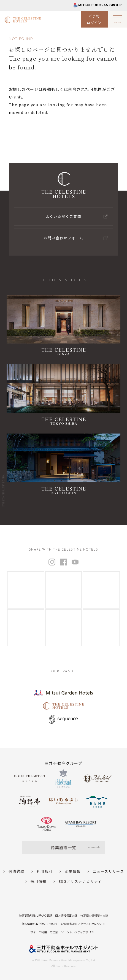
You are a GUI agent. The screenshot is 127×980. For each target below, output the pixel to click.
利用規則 (45, 871)
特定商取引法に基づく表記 (36, 915)
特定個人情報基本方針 (94, 915)
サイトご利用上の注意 (44, 932)
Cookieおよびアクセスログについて (83, 924)
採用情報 (39, 881)
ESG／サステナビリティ (80, 881)
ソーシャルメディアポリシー (79, 932)
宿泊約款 (17, 871)
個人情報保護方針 (66, 915)
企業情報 (73, 871)
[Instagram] (26, 590)
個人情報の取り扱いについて (40, 924)
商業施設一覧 (63, 848)
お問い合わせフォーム (64, 238)
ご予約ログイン (94, 19)
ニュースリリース (108, 871)
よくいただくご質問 (64, 216)
